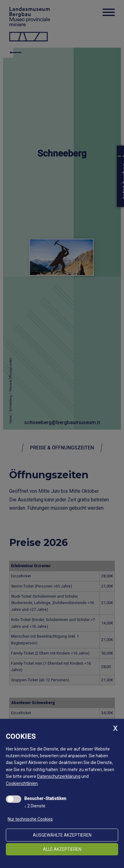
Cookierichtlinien (22, 783)
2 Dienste (35, 806)
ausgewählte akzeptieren (62, 835)
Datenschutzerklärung (59, 776)
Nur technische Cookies (30, 819)
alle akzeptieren (62, 849)
